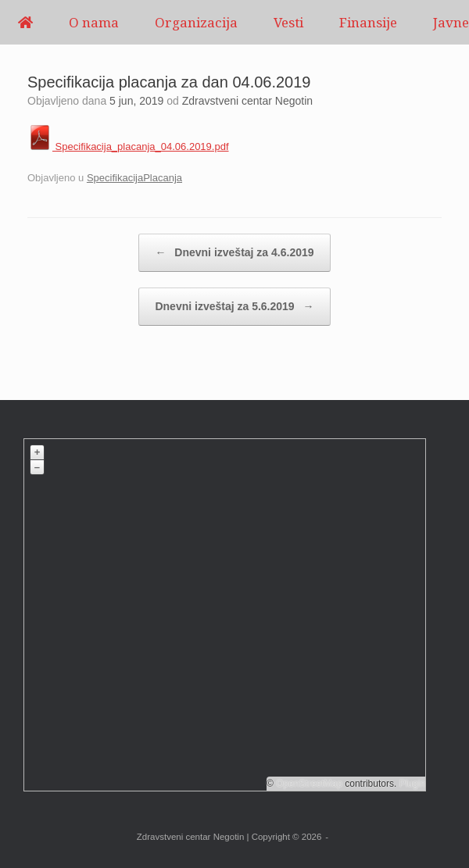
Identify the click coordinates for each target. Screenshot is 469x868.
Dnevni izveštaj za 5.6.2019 (234, 307)
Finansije (368, 22)
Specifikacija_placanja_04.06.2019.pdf (128, 146)
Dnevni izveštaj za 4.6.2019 (234, 253)
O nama (94, 22)
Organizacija (196, 22)
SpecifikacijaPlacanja (134, 178)
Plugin (411, 784)
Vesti (288, 22)
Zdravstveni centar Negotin (247, 101)
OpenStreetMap (309, 784)
